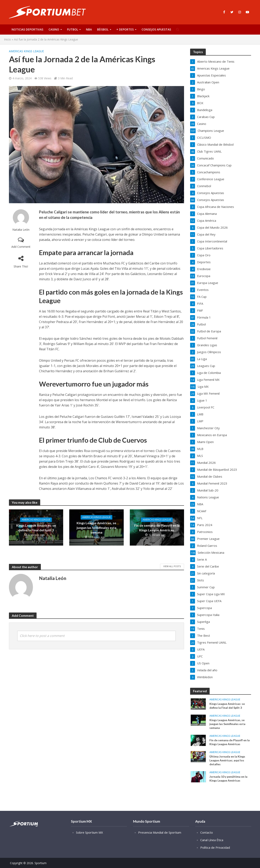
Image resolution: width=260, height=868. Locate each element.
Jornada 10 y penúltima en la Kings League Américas (228, 778)
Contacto (207, 839)
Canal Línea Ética (212, 846)
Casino (54, 29)
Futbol (73, 29)
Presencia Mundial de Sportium (160, 839)
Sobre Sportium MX (89, 839)
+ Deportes (125, 29)
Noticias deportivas (27, 29)
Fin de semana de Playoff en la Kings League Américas (157, 528)
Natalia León (21, 230)
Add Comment (21, 247)
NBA (89, 29)
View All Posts (172, 566)
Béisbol (103, 29)
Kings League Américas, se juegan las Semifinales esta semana (96, 528)
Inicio (8, 39)
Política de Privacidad (215, 854)
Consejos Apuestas (156, 29)
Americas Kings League (26, 51)
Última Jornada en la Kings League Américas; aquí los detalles (227, 760)
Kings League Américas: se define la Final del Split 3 (36, 528)
